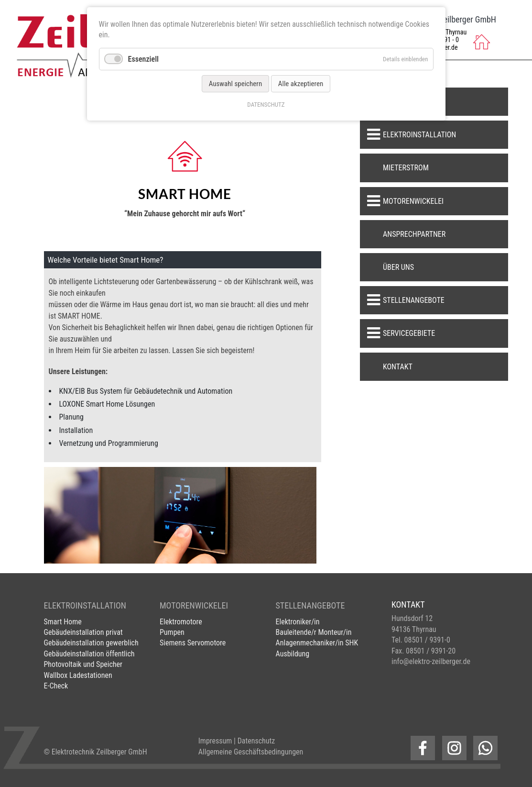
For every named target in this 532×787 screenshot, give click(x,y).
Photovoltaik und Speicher (83, 664)
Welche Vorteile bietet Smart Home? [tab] (106, 260)
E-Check (56, 686)
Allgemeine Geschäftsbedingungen (251, 752)
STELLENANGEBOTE (310, 605)
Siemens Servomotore (193, 643)
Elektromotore (181, 622)
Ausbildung (293, 654)
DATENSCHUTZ (266, 105)
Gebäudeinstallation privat (83, 632)
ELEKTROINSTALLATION (85, 605)
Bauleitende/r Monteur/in (314, 632)
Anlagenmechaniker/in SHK (317, 643)
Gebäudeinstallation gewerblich (91, 643)
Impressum (215, 741)
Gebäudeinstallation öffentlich (89, 654)
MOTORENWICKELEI (194, 605)
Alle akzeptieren (301, 84)
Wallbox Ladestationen (78, 675)
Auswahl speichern (235, 84)
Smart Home (63, 622)
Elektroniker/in (298, 622)
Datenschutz (256, 741)
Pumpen (172, 632)
